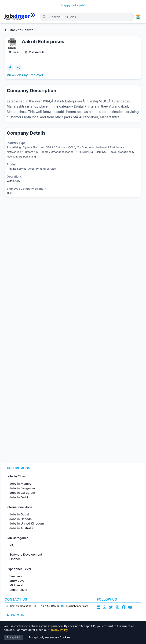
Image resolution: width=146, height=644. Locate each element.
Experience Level (19, 569)
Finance (15, 559)
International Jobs (19, 507)
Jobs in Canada (20, 519)
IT (11, 550)
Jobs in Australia (21, 528)
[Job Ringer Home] (20, 17)
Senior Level (18, 590)
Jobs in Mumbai (21, 483)
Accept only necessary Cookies (49, 637)
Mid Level (16, 585)
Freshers (16, 576)
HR (11, 545)
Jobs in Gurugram (22, 493)
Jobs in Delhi (19, 497)
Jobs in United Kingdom (27, 523)
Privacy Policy (59, 630)
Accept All (13, 637)
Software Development (26, 554)
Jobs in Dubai (19, 514)
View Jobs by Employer (25, 75)
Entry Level (17, 581)
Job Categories (17, 538)
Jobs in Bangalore (22, 488)
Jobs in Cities (16, 476)
